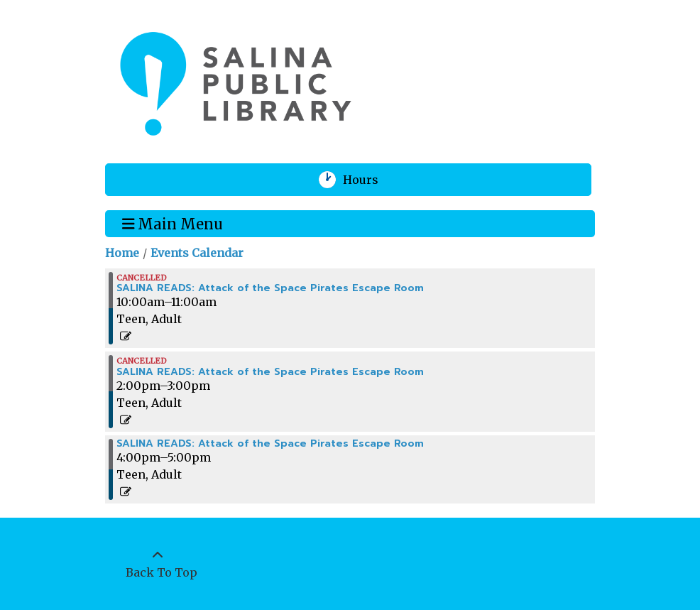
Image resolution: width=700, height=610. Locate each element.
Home (122, 253)
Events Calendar (197, 253)
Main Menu (173, 223)
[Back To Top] (158, 564)
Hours (370, 180)
